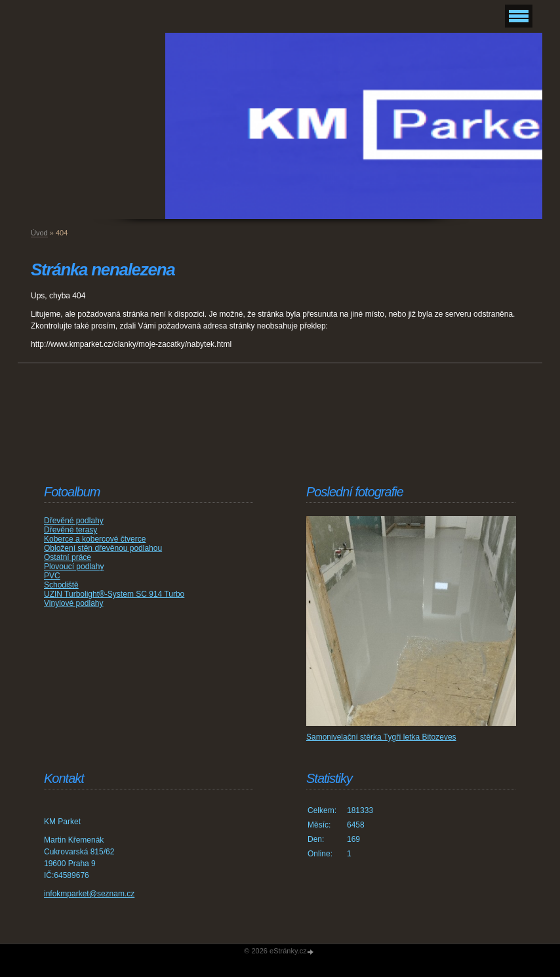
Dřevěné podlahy (74, 521)
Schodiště (61, 585)
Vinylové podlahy (74, 603)
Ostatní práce (68, 557)
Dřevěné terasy (70, 530)
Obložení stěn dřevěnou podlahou (103, 548)
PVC (52, 576)
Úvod (39, 233)
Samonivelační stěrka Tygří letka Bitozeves (381, 737)
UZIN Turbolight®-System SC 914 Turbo (114, 594)
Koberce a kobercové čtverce (95, 539)
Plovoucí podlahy (74, 567)
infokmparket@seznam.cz (89, 894)
